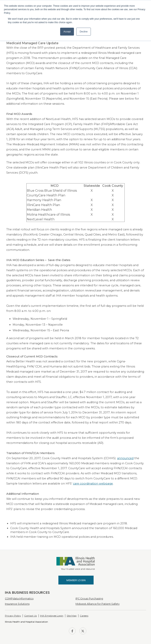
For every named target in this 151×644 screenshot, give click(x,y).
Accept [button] (67, 32)
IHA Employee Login (52, 616)
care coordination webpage (93, 484)
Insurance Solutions (17, 604)
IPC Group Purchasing (89, 599)
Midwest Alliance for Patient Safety (98, 604)
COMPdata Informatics (19, 599)
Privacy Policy (13, 616)
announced (125, 458)
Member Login (76, 580)
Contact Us (30, 616)
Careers (84, 616)
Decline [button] (84, 32)
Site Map (72, 616)
